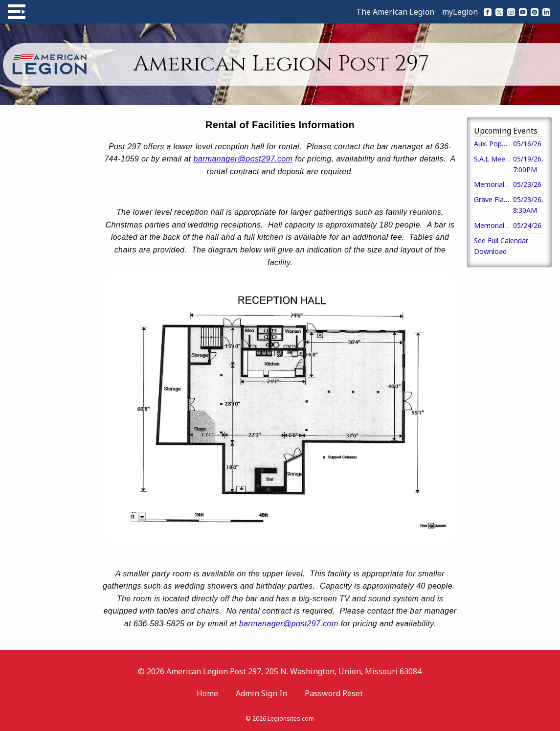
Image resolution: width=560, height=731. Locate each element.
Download (490, 251)
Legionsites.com (291, 719)
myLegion (460, 12)
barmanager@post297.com (243, 159)
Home (207, 693)
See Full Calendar (501, 240)
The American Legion (395, 12)
